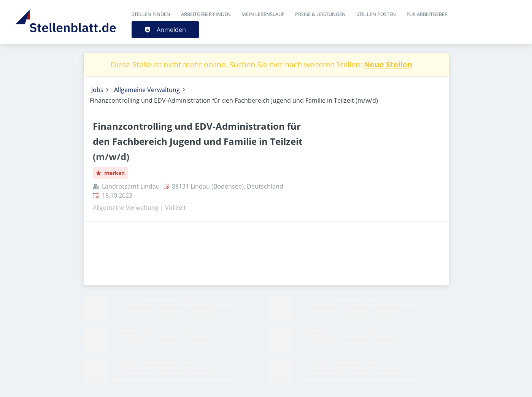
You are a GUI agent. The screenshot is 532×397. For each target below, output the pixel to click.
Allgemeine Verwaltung (147, 90)
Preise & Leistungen (320, 14)
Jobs (97, 90)
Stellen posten (376, 14)
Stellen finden (151, 14)
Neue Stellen (388, 64)
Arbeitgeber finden (206, 14)
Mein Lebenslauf (263, 14)
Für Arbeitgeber (427, 14)
